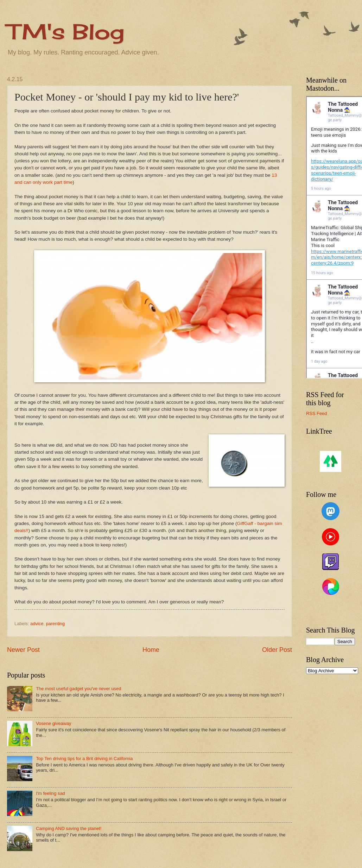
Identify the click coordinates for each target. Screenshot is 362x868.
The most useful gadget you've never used (78, 689)
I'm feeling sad (50, 793)
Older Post (277, 650)
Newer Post (23, 650)
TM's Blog (66, 31)
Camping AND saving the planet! (69, 828)
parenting (55, 624)
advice (37, 624)
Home (151, 650)
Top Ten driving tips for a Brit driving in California (84, 759)
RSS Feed (316, 413)
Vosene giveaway (53, 723)
